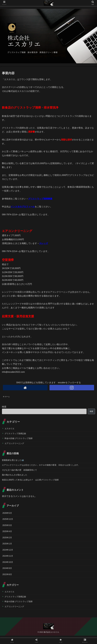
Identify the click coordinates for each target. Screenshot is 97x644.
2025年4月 (8, 536)
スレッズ (44, 243)
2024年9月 (8, 575)
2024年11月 (8, 562)
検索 (4, 407)
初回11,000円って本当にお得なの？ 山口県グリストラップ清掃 (34, 483)
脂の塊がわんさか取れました (16, 478)
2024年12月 (8, 555)
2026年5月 (8, 516)
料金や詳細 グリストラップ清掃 (20, 439)
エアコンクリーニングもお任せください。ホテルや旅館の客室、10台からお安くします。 (46, 467)
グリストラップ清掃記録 (17, 434)
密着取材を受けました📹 (14, 462)
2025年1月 (8, 549)
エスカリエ (10, 429)
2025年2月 (8, 542)
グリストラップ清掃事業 (40, 199)
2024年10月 (8, 568)
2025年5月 (8, 529)
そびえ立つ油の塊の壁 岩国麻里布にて (22, 472)
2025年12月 (8, 523)
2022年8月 (8, 581)
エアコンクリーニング (16, 445)
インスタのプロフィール (23, 207)
